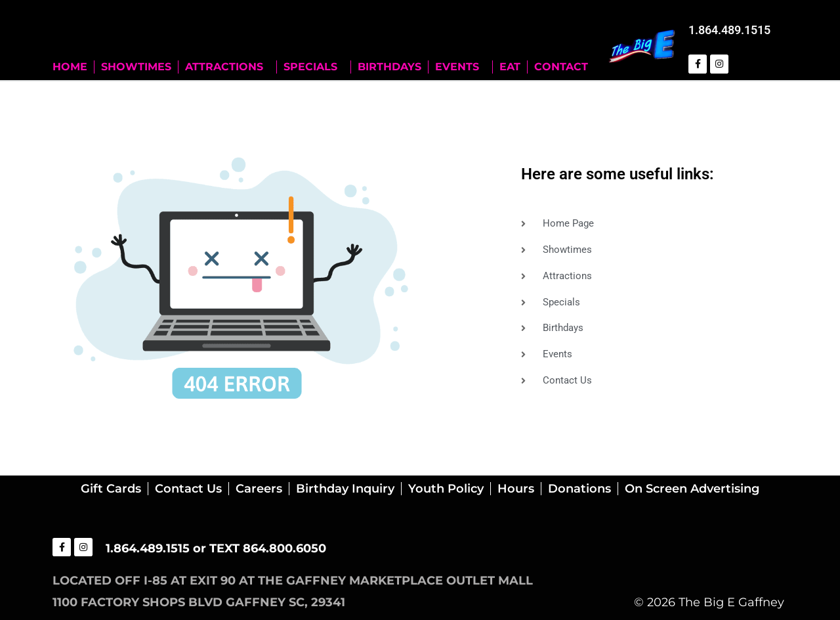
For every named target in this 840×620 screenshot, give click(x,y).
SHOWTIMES (136, 66)
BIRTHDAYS (389, 66)
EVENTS (460, 66)
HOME (70, 66)
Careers (259, 488)
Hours (516, 488)
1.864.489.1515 (729, 30)
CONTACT (561, 66)
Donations (579, 488)
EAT (510, 66)
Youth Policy (446, 488)
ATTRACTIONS (227, 66)
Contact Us (188, 488)
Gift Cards (111, 488)
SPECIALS (314, 66)
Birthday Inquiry (345, 488)
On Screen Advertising (692, 488)
